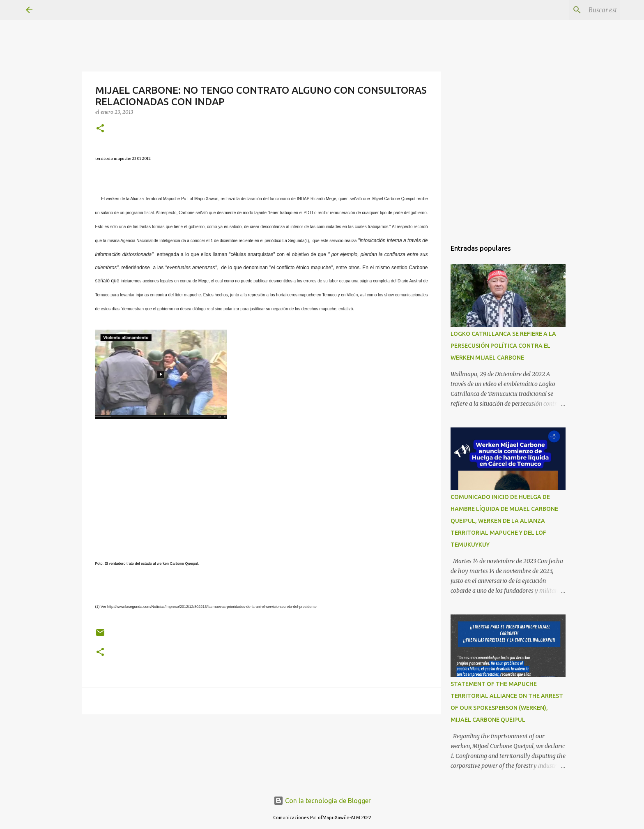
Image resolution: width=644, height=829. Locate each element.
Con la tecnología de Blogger (322, 801)
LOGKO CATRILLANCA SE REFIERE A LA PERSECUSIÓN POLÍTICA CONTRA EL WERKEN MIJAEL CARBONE (503, 346)
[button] (100, 129)
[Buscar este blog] (577, 10)
